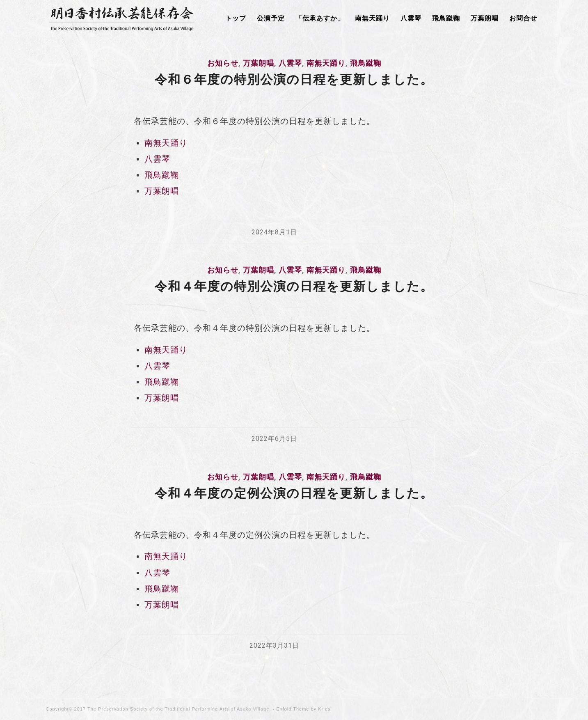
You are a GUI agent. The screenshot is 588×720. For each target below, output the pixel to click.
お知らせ (223, 63)
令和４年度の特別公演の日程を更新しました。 (294, 286)
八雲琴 (290, 63)
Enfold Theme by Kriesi (304, 709)
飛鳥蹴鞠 (366, 63)
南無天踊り (326, 63)
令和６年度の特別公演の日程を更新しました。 (294, 79)
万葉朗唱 (259, 63)
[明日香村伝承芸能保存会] (122, 18)
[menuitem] (236, 18)
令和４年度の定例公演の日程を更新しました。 (294, 493)
